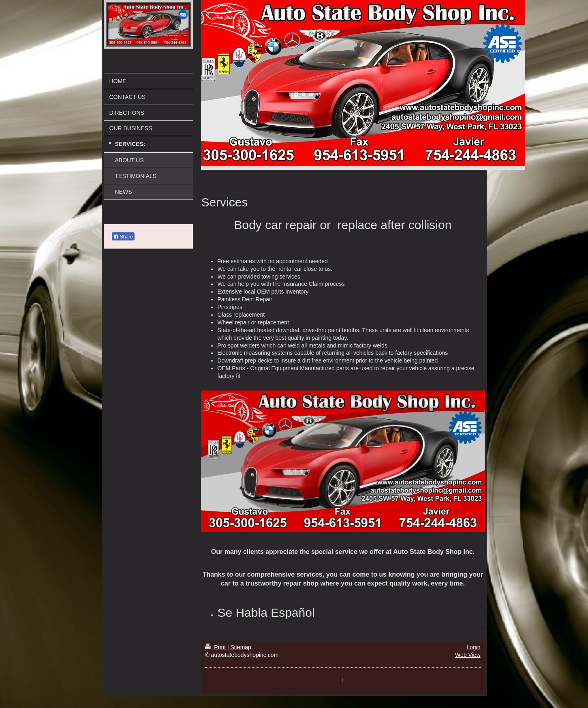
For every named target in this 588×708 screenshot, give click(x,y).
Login (473, 647)
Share (123, 237)
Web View (468, 655)
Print (216, 647)
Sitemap (241, 647)
